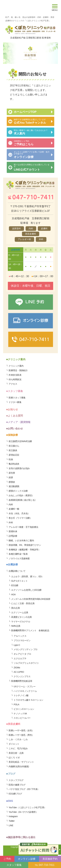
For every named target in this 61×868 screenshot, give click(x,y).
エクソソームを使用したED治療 (26, 590)
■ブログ (11, 774)
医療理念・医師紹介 (18, 370)
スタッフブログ (16, 780)
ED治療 (15, 585)
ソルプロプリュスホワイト (26, 663)
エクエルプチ (20, 658)
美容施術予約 (50, 859)
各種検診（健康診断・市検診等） (24, 550)
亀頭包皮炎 (14, 464)
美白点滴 (15, 608)
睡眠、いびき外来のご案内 (21, 540)
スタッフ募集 (14, 865)
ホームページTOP (25, 112)
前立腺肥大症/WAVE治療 (20, 441)
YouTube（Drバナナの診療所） (23, 812)
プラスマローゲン (22, 640)
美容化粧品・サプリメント (21, 762)
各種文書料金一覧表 (18, 554)
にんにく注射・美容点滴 (23, 603)
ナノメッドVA (20, 714)
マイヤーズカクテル (21, 622)
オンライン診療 (27, 859)
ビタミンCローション (24, 709)
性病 (11, 459)
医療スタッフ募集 (17, 398)
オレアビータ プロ (22, 654)
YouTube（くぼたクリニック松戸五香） (27, 807)
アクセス (13, 384)
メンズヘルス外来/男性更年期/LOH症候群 (31, 599)
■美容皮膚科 (13, 724)
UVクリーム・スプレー (25, 686)
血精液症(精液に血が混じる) (22, 500)
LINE (11, 825)
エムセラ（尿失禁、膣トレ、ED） (27, 576)
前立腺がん (14, 446)
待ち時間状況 (15, 379)
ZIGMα (17, 668)
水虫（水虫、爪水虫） (19, 513)
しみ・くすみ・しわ (18, 739)
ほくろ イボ (14, 758)
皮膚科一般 (14, 509)
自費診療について (17, 571)
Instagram (13, 816)
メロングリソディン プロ (25, 649)
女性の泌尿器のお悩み (19, 468)
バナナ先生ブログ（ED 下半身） (24, 789)
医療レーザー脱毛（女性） (21, 730)
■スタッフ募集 (15, 391)
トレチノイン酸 (21, 695)
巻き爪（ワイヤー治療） (20, 518)
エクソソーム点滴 (20, 612)
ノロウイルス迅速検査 (19, 558)
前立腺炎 (13, 450)
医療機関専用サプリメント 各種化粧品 (30, 630)
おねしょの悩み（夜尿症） (21, 495)
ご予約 (7, 859)
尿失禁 (12, 473)
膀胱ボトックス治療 (18, 491)
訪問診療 (13, 536)
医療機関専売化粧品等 (22, 681)
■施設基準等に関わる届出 (21, 837)
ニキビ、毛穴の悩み (18, 748)
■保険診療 (12, 435)
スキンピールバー (22, 718)
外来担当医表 (15, 375)
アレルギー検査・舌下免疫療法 (23, 527)
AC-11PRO (19, 672)
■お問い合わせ (15, 429)
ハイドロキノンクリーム (25, 691)
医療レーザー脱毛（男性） (21, 735)
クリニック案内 (16, 366)
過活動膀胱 (14, 486)
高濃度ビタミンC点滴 (21, 617)
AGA (13, 594)
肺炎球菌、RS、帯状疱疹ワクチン (25, 545)
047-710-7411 (45, 865)
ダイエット (14, 744)
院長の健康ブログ (17, 785)
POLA (16, 704)
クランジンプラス (22, 676)
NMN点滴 (16, 626)
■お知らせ (12, 409)
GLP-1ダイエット (19, 581)
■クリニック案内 (16, 359)
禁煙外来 (13, 531)
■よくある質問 (15, 416)
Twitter (12, 821)
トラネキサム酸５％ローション (28, 700)
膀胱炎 (12, 482)
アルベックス (20, 636)
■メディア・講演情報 (18, 422)
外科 (11, 522)
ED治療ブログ (15, 794)
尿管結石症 (14, 455)
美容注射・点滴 (16, 753)
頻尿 (11, 477)
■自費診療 (12, 565)
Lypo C (17, 645)
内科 (11, 504)
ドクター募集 (15, 402)
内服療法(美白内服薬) (19, 766)
